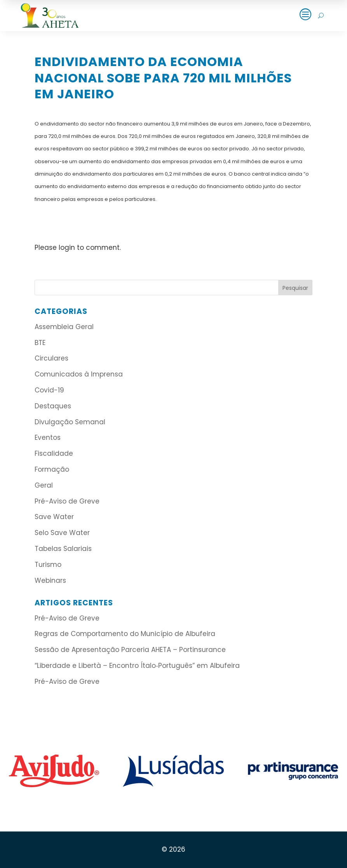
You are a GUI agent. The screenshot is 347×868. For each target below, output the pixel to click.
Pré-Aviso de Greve (67, 501)
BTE (40, 343)
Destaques (53, 406)
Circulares (51, 358)
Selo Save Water (62, 533)
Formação (52, 469)
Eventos (48, 437)
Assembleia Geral (64, 327)
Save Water (54, 517)
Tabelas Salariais (63, 549)
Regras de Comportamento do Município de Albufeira (125, 634)
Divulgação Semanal (70, 422)
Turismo (48, 565)
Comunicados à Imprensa (79, 374)
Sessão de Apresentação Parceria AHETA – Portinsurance (130, 650)
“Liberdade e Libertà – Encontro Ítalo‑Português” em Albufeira (138, 666)
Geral (44, 485)
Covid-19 (49, 390)
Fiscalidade (54, 453)
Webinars (50, 580)
